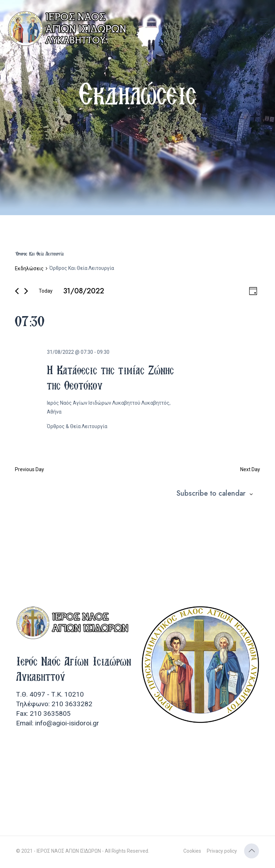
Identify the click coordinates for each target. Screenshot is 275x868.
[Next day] (26, 291)
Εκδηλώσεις (29, 268)
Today (46, 291)
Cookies (192, 851)
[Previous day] (17, 291)
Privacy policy (222, 851)
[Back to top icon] (252, 851)
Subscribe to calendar (211, 494)
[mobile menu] (264, 21)
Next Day (250, 469)
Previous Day (29, 469)
